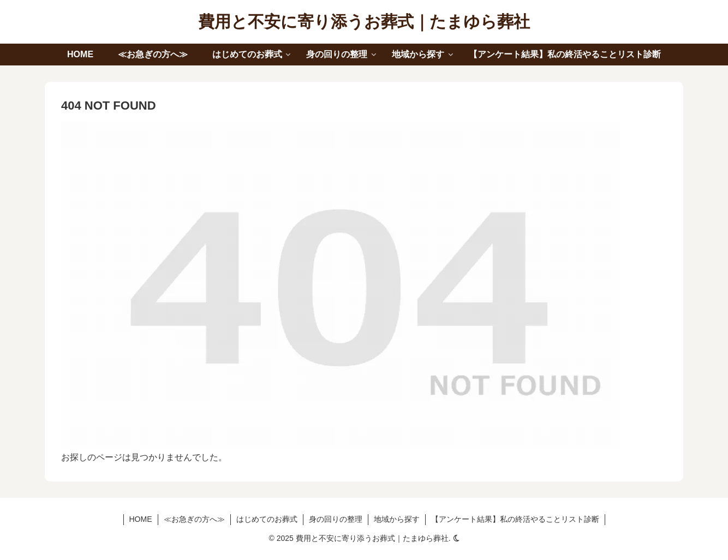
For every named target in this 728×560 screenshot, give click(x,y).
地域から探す (397, 519)
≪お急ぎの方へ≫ (194, 519)
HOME (141, 519)
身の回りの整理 (336, 519)
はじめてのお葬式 (267, 519)
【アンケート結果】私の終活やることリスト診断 (515, 519)
